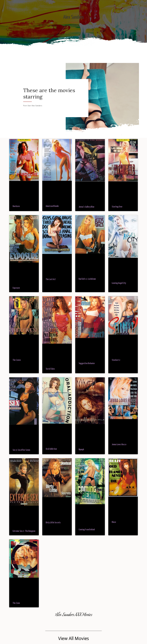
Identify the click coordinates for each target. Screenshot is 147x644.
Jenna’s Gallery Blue (86, 207)
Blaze (114, 522)
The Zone (16, 603)
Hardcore (16, 206)
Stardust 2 (116, 360)
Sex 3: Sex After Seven (21, 450)
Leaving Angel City (119, 283)
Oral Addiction (51, 449)
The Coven (17, 360)
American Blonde (52, 206)
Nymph (81, 450)
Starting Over (117, 207)
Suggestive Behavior (87, 363)
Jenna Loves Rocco (119, 445)
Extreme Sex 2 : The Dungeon (24, 531)
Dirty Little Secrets (53, 523)
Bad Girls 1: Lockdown (87, 279)
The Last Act (51, 279)
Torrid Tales (50, 369)
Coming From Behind (87, 530)
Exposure (16, 288)
